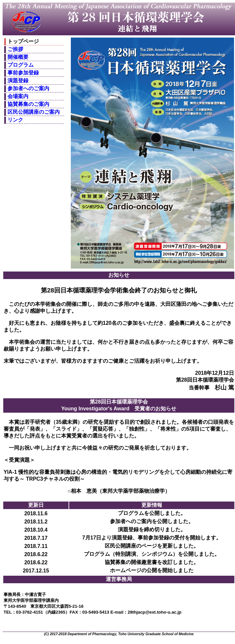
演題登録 (18, 81)
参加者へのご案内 (28, 88)
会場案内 (18, 96)
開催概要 (18, 57)
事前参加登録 (23, 73)
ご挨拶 (15, 49)
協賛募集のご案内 (28, 104)
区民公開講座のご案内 (34, 112)
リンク (15, 120)
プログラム (21, 65)
